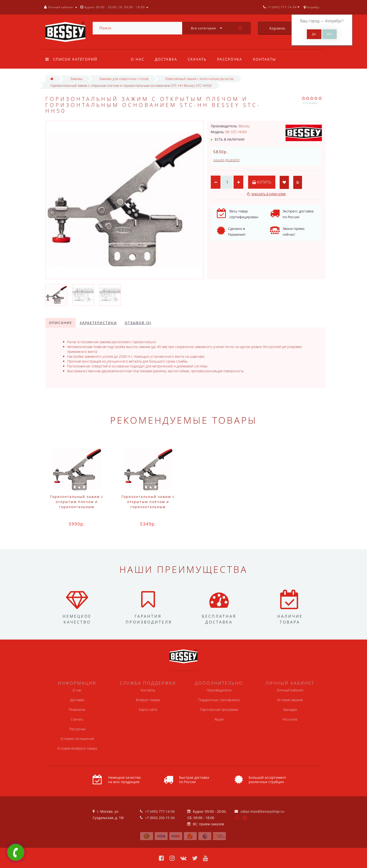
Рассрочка (230, 59)
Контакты (265, 59)
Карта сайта (148, 710)
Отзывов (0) (138, 323)
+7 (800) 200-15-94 (160, 818)
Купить (262, 182)
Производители (219, 690)
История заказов (290, 700)
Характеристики (98, 323)
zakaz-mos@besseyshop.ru (262, 811)
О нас (138, 59)
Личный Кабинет (290, 690)
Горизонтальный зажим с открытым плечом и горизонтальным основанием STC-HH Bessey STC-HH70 (77, 507)
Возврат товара (148, 700)
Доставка (166, 59)
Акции (219, 719)
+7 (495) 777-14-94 (160, 811)
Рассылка (290, 719)
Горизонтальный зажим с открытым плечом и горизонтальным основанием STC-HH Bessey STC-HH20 (148, 507)
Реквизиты (77, 710)
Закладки (290, 710)
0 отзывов (310, 103)
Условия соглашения (77, 739)
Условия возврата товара (77, 748)
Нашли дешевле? (227, 160)
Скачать (197, 59)
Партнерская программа (219, 710)
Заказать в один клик (269, 194)
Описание (61, 323)
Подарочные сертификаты (219, 700)
